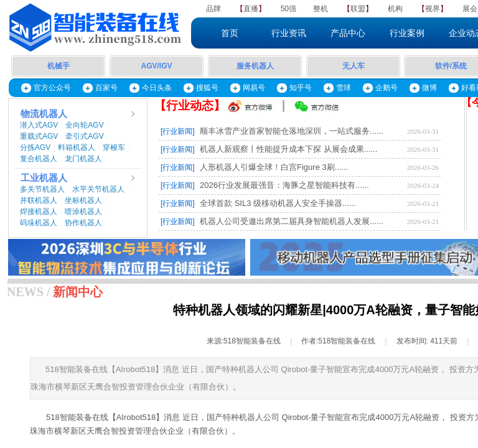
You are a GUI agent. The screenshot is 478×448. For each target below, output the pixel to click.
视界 (433, 9)
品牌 (213, 9)
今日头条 (157, 88)
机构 (395, 9)
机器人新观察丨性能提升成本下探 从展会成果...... (288, 149)
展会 (470, 9)
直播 (251, 9)
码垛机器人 (39, 223)
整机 (321, 9)
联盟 (358, 9)
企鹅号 (387, 88)
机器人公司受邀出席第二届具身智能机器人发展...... (292, 221)
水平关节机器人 (98, 189)
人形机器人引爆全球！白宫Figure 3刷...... (274, 167)
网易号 (254, 88)
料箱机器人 (77, 147)
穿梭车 (114, 147)
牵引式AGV (84, 136)
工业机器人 (44, 178)
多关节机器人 (42, 189)
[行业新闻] (178, 131)
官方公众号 (52, 88)
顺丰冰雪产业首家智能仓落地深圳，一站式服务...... (292, 131)
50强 (288, 9)
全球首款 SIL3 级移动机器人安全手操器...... (278, 203)
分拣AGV (35, 147)
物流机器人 (44, 114)
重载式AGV (39, 136)
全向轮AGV (84, 125)
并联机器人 (39, 200)
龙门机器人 (83, 159)
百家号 (106, 88)
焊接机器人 (39, 212)
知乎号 (301, 88)
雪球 (344, 88)
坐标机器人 (83, 200)
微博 (429, 88)
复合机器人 (39, 159)
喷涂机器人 (83, 212)
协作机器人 (83, 223)
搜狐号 (207, 88)
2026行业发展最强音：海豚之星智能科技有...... (284, 185)
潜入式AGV (39, 125)
